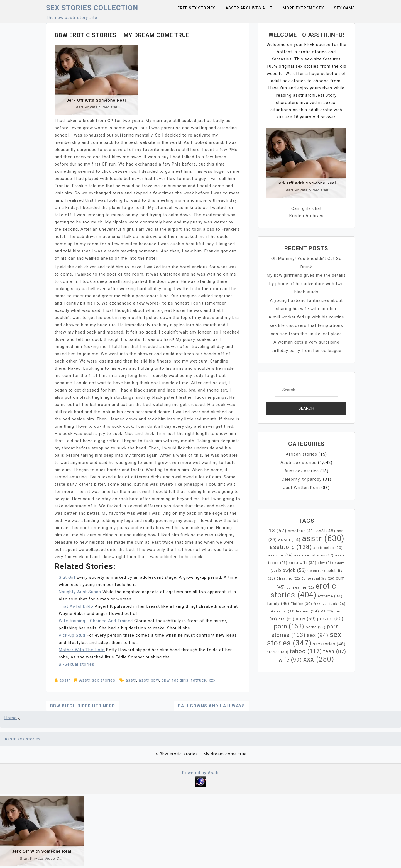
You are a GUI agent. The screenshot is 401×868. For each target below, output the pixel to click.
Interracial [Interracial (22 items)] (282, 612)
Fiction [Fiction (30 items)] (301, 604)
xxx (212, 680)
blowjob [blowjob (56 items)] (292, 570)
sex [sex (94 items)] (318, 635)
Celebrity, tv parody (302, 479)
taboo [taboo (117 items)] (306, 651)
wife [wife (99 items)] (290, 660)
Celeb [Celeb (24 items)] (316, 571)
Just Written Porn (302, 488)
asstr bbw (149, 680)
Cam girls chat (306, 208)
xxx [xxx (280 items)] (319, 659)
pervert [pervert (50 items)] (330, 619)
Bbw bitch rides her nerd (83, 706)
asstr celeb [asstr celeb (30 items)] (328, 548)
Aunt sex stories (302, 471)
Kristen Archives (306, 216)
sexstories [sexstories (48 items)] (329, 644)
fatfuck (199, 680)
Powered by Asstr (201, 773)
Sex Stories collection (92, 8)
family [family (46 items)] (278, 604)
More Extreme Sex (303, 8)
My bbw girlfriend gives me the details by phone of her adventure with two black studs (306, 284)
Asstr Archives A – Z (249, 8)
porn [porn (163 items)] (289, 626)
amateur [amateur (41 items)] (301, 531)
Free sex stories (197, 8)
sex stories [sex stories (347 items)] (304, 639)
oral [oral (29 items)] (286, 619)
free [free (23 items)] (321, 604)
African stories (301, 454)
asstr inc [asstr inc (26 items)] (280, 555)
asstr (65, 680)
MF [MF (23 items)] (327, 611)
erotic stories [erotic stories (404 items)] (303, 590)
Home (11, 718)
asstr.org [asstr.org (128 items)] (291, 547)
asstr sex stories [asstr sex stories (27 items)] (314, 555)
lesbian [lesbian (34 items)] (308, 611)
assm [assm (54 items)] (289, 540)
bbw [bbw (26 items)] (326, 563)
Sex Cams (344, 8)
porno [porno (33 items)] (316, 627)
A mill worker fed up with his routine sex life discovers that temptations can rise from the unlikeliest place (306, 325)
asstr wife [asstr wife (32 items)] (303, 563)
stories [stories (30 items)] (278, 652)
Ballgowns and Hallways (211, 706)
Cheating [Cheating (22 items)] (288, 579)
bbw (166, 680)
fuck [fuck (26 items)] (338, 604)
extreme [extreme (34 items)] (330, 596)
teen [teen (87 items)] (335, 651)
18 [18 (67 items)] (278, 531)
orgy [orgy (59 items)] (306, 619)
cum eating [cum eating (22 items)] (300, 588)
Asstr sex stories (97, 680)
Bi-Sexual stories (77, 664)
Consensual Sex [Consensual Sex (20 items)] (318, 579)
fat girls (180, 680)
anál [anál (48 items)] (326, 531)
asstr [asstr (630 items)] (323, 538)
